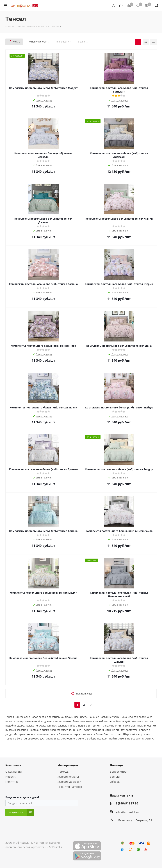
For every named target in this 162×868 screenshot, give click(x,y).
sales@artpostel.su (127, 812)
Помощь (63, 772)
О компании (14, 772)
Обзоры (115, 782)
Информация (68, 765)
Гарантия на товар (70, 787)
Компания (13, 765)
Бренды (115, 777)
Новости (11, 777)
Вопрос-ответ (119, 772)
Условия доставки (69, 782)
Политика (12, 782)
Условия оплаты (68, 777)
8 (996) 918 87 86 (127, 803)
